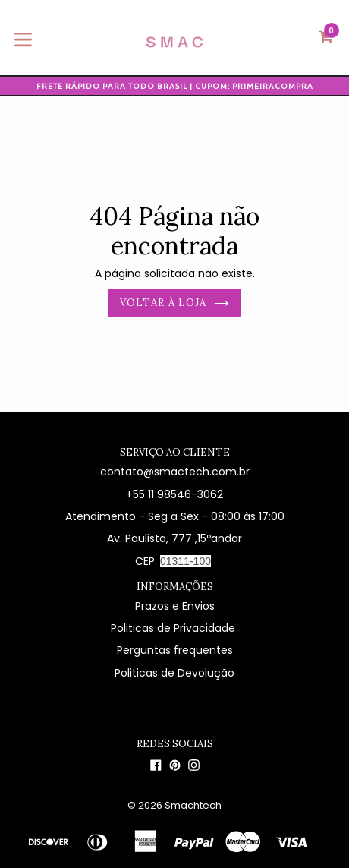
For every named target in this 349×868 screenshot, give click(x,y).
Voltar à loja (174, 303)
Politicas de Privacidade (174, 628)
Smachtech (193, 805)
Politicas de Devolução (174, 673)
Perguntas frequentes (175, 650)
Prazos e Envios (175, 606)
